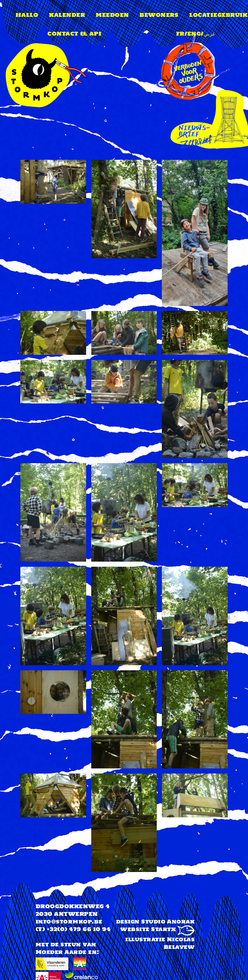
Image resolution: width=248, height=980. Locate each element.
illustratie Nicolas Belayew (160, 943)
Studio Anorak (168, 922)
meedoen (112, 15)
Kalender (67, 15)
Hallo (27, 15)
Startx (173, 929)
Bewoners (159, 15)
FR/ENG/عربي (196, 34)
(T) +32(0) (52, 929)
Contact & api (74, 34)
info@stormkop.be (69, 922)
